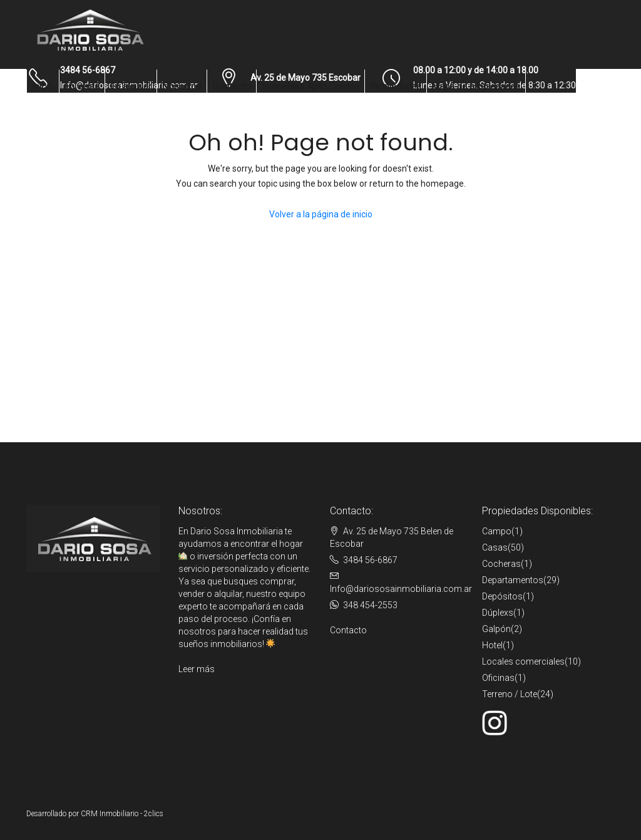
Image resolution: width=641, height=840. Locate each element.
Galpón (496, 629)
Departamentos (513, 580)
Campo (497, 531)
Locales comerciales (523, 661)
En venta (82, 86)
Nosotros (182, 86)
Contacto (232, 86)
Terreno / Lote (510, 694)
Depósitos (502, 596)
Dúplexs (498, 613)
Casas (495, 547)
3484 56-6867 (370, 560)
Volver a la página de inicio (321, 214)
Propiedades (396, 86)
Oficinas (498, 678)
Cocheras (501, 564)
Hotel (492, 645)
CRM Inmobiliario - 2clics (122, 814)
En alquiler (131, 86)
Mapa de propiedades (476, 86)
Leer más (197, 669)
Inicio (43, 86)
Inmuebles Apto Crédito (310, 86)
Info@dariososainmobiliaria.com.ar (401, 589)
